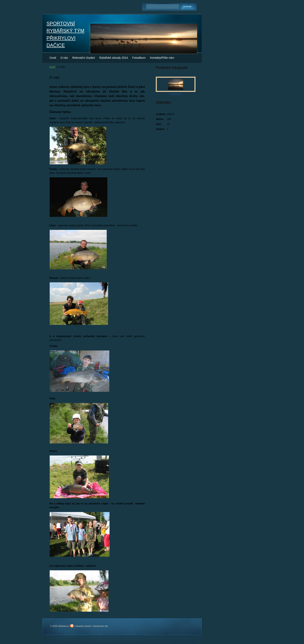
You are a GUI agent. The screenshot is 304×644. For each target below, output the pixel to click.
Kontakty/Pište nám (162, 58)
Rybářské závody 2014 (114, 58)
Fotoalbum (139, 58)
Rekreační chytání (83, 58)
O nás (64, 58)
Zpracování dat (100, 626)
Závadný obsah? (83, 626)
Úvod (53, 58)
